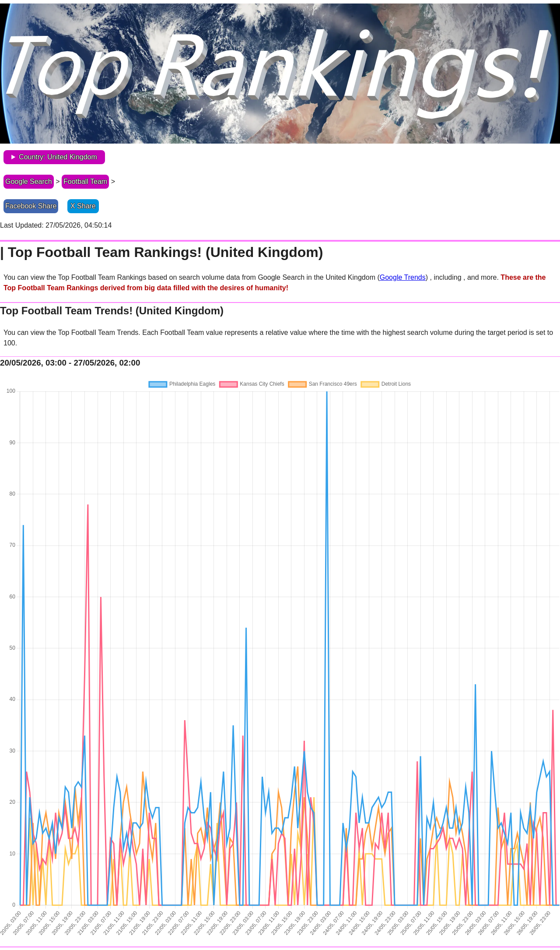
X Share (83, 206)
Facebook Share (31, 206)
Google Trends (403, 277)
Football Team (85, 181)
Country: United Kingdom (58, 157)
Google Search (29, 181)
